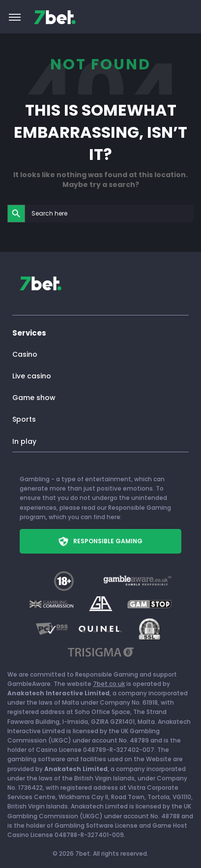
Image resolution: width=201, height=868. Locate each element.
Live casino (32, 376)
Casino (25, 354)
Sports (24, 419)
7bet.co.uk (109, 684)
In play (24, 441)
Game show (34, 398)
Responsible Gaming (100, 541)
